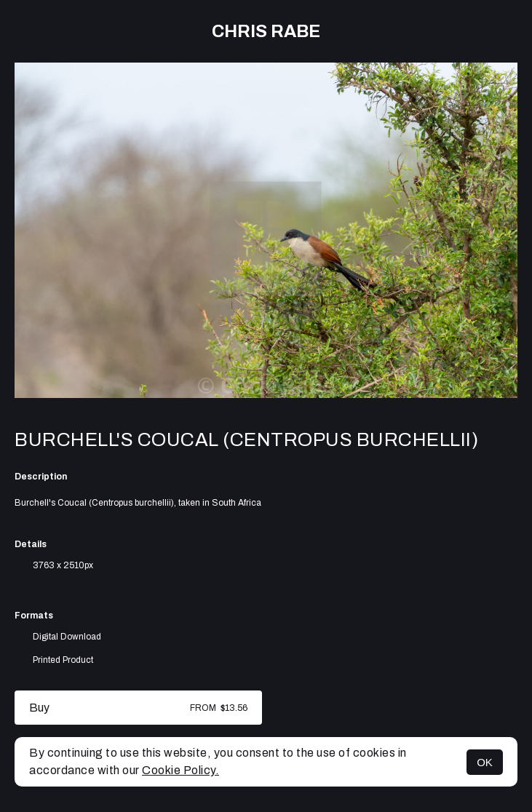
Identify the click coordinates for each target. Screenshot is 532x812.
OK (485, 762)
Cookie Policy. (180, 770)
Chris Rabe (266, 31)
